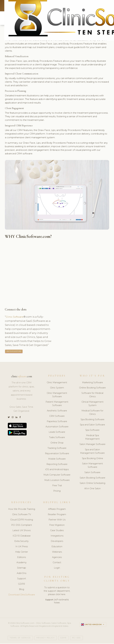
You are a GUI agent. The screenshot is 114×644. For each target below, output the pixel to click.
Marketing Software (92, 383)
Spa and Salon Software (92, 425)
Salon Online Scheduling (92, 484)
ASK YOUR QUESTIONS (14, 352)
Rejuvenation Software (57, 454)
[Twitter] (9, 418)
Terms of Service (20, 638)
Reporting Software (57, 465)
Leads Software (57, 433)
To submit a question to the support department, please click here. (57, 592)
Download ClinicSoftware (22, 595)
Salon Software (92, 473)
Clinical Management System (92, 404)
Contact (57, 563)
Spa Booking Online (92, 459)
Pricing (57, 491)
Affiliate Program (57, 510)
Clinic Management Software (57, 395)
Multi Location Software (57, 481)
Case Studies (57, 531)
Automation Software (57, 427)
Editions (22, 558)
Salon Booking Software (92, 478)
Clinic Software (15, 317)
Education (57, 547)
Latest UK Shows (22, 531)
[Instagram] (13, 418)
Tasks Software (57, 438)
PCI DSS (76, 638)
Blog (22, 590)
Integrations (57, 536)
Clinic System (57, 388)
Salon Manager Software (92, 445)
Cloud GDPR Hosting (22, 520)
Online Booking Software (92, 388)
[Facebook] (20, 418)
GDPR (22, 585)
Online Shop (57, 443)
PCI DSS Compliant (22, 526)
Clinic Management (57, 383)
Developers (57, 542)
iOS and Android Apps (57, 470)
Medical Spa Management (92, 438)
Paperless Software (57, 422)
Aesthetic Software (57, 411)
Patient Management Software (57, 404)
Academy (22, 563)
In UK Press (22, 547)
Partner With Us (57, 520)
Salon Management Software (92, 466)
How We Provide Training (22, 510)
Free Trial (57, 486)
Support (22, 579)
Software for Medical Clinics (92, 395)
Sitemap (22, 568)
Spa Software (92, 431)
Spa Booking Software (92, 420)
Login (57, 568)
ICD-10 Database (22, 536)
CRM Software (57, 417)
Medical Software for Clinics (92, 413)
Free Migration (57, 526)
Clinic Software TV (22, 515)
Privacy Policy (46, 638)
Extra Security (22, 542)
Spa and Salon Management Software (92, 452)
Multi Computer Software (57, 475)
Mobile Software (57, 459)
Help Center (22, 552)
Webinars (57, 552)
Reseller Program (57, 515)
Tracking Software (57, 449)
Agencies (57, 558)
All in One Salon (92, 489)
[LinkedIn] (16, 418)
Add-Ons (22, 574)
